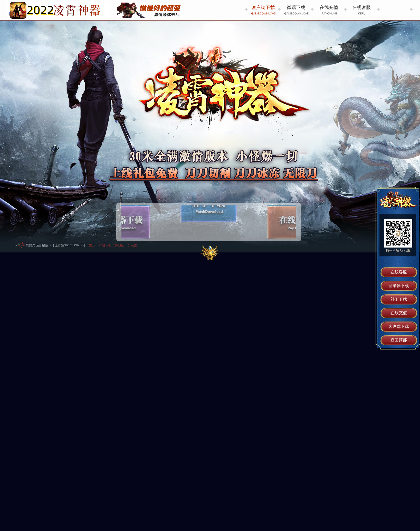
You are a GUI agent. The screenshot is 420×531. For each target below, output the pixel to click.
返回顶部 (399, 340)
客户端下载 (399, 326)
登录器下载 (399, 286)
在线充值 (399, 313)
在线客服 (399, 272)
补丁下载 (399, 299)
